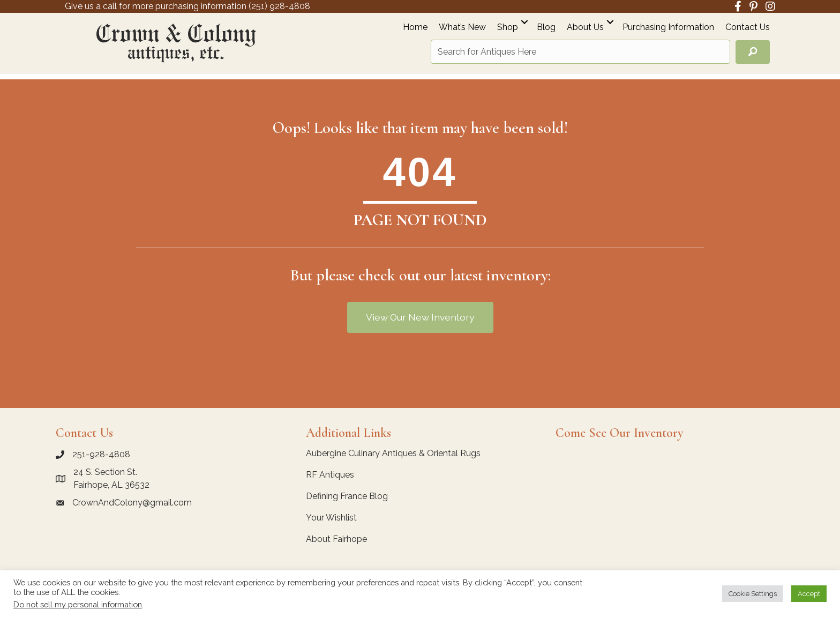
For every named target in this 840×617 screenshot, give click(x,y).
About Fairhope (336, 539)
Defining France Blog (347, 496)
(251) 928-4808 (279, 6)
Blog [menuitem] (546, 28)
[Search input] (580, 52)
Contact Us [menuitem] (748, 28)
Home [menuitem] (415, 28)
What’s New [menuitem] (462, 28)
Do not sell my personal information (78, 604)
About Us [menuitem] (585, 28)
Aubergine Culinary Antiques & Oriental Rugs (393, 453)
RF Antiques (330, 475)
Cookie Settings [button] (753, 594)
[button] (524, 22)
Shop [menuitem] (508, 28)
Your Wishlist (331, 518)
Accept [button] (809, 594)
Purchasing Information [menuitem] (668, 28)
